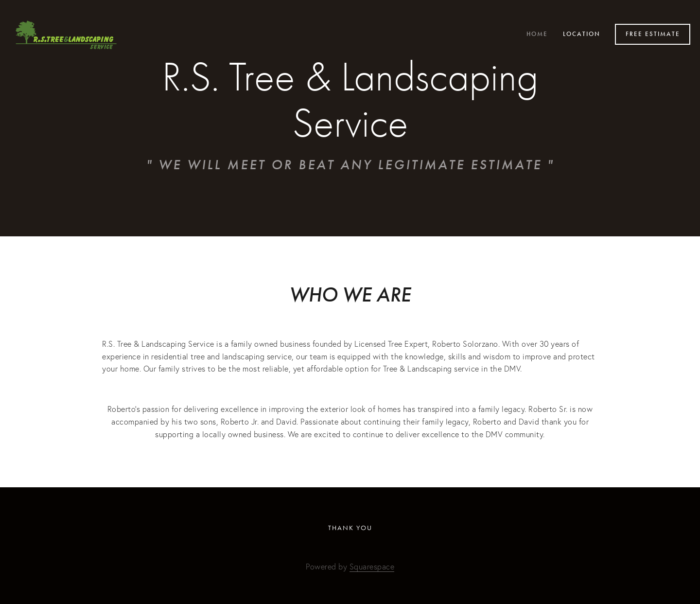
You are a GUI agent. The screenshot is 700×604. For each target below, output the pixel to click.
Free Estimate (653, 34)
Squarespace (372, 567)
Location (582, 34)
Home (537, 34)
